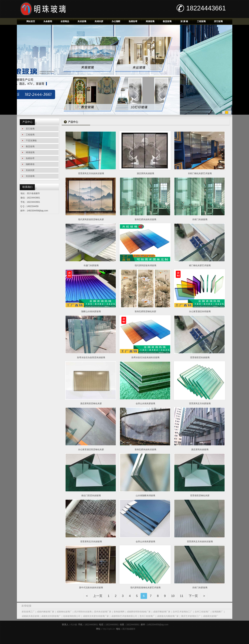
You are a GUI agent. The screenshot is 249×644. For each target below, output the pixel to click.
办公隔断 (116, 21)
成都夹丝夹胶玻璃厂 (51, 616)
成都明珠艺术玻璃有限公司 (124, 616)
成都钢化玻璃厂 (64, 612)
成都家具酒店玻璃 (30, 616)
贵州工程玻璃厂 (147, 616)
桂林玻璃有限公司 (72, 616)
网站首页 (31, 21)
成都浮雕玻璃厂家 (162, 612)
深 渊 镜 (184, 21)
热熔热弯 (133, 21)
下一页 (193, 596)
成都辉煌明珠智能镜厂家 (139, 612)
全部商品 (65, 21)
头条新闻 (48, 21)
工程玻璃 (201, 21)
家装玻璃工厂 (28, 612)
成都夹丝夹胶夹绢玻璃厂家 (96, 616)
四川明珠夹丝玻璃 (83, 612)
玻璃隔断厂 (218, 612)
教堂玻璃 (167, 21)
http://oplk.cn (109, 629)
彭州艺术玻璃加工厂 (183, 612)
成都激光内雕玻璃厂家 (168, 616)
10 (173, 596)
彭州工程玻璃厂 (202, 612)
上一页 (98, 596)
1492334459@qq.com (38, 211)
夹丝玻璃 (82, 21)
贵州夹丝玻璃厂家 (103, 612)
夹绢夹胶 (99, 21)
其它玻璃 (218, 21)
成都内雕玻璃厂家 (46, 612)
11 (182, 596)
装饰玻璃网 (119, 612)
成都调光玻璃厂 (211, 616)
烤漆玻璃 (150, 21)
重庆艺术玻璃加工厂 (191, 616)
